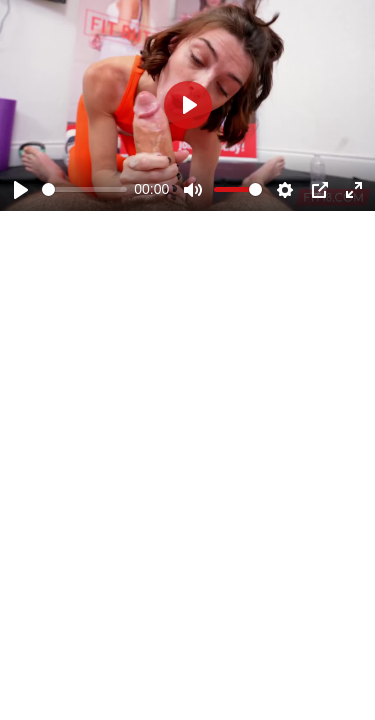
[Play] (21, 190)
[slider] (84, 189)
